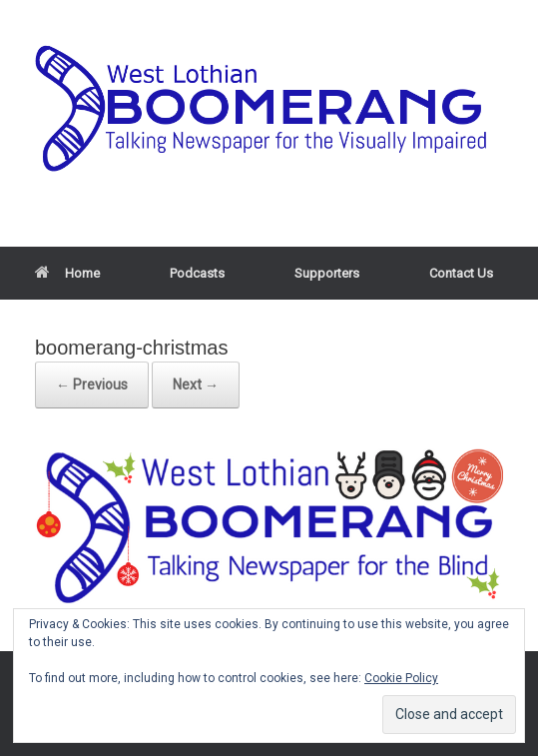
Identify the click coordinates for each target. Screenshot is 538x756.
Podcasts (197, 273)
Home (67, 273)
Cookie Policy (401, 678)
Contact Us (461, 273)
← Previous (92, 384)
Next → (196, 384)
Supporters (327, 273)
